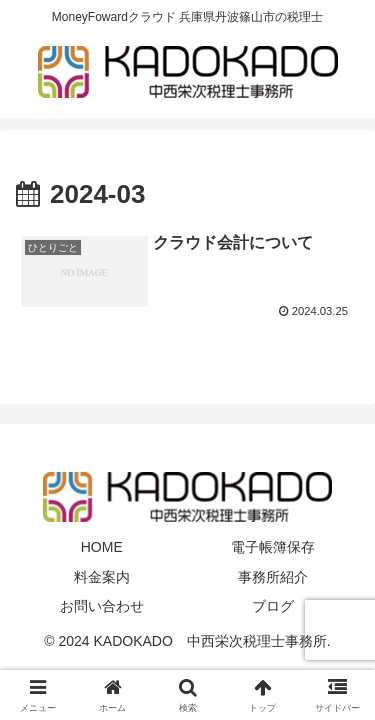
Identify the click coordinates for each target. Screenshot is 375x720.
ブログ (273, 606)
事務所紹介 (273, 577)
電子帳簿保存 (273, 547)
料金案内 (102, 577)
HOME (102, 547)
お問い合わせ (102, 606)
